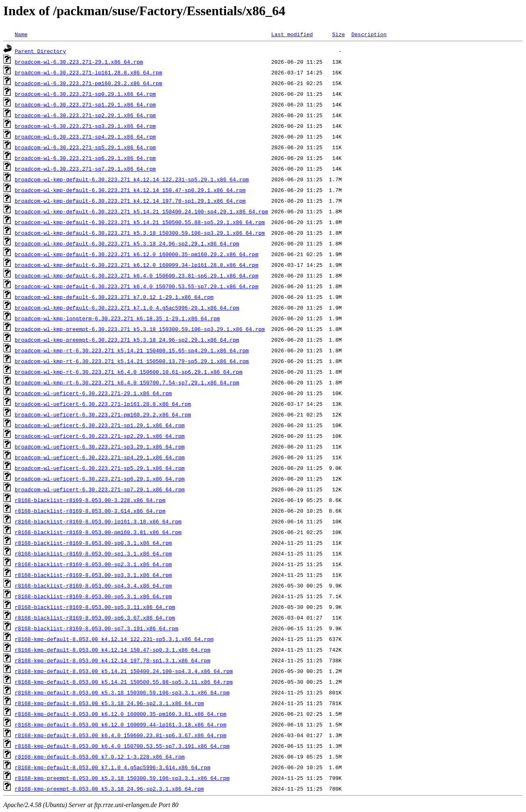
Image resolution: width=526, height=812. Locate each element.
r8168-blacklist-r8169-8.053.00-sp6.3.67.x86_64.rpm (95, 618)
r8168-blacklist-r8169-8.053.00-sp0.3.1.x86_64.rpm (93, 543)
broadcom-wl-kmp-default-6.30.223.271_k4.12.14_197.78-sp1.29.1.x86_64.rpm (130, 201)
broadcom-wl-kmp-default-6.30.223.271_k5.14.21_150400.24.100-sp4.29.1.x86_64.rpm (141, 211)
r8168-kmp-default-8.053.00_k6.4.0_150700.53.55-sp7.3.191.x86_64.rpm (122, 746)
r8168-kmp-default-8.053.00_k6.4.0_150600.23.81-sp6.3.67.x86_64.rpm (121, 735)
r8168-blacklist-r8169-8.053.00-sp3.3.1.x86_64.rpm (93, 575)
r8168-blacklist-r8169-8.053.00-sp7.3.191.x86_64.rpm (97, 628)
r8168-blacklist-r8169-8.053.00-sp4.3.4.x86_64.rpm (93, 585)
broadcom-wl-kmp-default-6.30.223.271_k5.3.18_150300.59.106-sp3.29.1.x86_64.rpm (140, 233)
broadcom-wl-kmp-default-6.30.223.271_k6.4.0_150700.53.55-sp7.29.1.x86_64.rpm (137, 286)
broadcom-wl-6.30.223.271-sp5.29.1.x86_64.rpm (85, 147)
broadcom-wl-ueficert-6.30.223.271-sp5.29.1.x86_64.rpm (100, 468)
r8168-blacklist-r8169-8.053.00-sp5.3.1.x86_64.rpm (93, 596)
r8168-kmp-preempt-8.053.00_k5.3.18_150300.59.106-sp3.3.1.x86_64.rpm (122, 778)
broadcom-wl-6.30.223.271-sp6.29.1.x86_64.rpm (85, 158)
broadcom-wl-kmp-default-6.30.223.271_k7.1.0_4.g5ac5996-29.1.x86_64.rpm (127, 308)
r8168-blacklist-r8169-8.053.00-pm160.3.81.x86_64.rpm (98, 532)
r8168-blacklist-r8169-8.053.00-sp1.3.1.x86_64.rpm (93, 553)
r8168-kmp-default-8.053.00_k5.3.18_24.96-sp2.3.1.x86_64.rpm (109, 703)
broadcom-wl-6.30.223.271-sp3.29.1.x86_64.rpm (85, 126)
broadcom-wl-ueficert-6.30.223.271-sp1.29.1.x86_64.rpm (100, 425)
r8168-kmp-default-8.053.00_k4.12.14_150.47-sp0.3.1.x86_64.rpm (113, 650)
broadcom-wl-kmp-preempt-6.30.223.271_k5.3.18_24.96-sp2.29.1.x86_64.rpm (127, 340)
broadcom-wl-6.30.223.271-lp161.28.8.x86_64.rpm (89, 72)
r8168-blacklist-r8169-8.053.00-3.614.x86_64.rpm (90, 511)
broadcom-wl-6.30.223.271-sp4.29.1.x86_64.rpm (85, 136)
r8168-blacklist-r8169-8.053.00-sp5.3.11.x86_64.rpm (95, 607)
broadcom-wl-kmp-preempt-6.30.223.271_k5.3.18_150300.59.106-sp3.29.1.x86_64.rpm (140, 329)
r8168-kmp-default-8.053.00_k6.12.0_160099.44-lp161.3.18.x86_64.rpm (121, 724)
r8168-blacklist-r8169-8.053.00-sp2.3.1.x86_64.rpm (93, 564)
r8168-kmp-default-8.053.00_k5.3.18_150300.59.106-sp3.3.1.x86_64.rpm (122, 692)
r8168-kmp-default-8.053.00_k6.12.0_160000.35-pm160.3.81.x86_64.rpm (121, 714)
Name (21, 34)
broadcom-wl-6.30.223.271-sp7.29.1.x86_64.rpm (85, 169)
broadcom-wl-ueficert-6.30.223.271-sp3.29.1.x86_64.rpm (100, 446)
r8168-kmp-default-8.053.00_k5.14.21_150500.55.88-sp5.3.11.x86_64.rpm (124, 682)
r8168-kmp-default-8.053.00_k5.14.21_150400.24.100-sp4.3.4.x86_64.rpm (124, 671)
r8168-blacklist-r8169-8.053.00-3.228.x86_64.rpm (90, 500)
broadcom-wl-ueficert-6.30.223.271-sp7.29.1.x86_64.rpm (100, 489)
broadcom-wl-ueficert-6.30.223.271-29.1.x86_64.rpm (93, 393)
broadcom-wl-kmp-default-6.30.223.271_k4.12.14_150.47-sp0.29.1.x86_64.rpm (130, 190)
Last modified (292, 34)
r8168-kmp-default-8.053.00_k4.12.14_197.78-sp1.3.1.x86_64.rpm (113, 660)
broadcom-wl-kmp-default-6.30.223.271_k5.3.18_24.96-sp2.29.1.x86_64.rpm (127, 243)
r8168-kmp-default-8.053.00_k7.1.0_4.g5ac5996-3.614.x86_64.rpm (113, 767)
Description (369, 34)
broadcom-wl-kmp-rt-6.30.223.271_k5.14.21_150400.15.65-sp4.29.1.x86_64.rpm (132, 350)
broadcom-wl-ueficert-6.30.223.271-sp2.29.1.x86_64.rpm (100, 436)
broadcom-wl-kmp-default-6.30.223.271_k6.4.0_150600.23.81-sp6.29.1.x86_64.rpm (137, 275)
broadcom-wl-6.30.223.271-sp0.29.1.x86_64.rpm (85, 94)
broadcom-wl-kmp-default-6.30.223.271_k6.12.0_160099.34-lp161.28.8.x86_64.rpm (137, 265)
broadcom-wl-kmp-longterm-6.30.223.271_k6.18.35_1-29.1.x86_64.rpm (117, 318)
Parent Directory (40, 51)
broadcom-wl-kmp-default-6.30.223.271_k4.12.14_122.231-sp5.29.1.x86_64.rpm (132, 179)
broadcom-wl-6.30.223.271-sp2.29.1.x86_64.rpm (85, 115)
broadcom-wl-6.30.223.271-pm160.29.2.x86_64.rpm (89, 83)
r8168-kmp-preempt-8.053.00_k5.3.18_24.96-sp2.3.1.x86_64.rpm (109, 789)
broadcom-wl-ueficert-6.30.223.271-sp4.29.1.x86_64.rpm (100, 457)
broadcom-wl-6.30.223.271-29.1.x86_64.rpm (79, 62)
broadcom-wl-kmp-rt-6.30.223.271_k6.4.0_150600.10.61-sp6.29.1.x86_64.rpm (129, 372)
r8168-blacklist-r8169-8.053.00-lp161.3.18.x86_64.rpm (98, 521)
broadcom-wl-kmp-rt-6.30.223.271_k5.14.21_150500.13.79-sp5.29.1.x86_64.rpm (132, 361)
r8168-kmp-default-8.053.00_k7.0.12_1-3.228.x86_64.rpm (100, 756)
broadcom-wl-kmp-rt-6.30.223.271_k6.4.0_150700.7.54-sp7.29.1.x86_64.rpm (127, 382)
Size (338, 34)
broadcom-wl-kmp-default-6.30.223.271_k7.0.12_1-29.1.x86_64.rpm (114, 297)
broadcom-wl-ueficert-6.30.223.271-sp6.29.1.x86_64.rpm (100, 479)
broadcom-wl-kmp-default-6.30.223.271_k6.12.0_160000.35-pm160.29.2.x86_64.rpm (137, 254)
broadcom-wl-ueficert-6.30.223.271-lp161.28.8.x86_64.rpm (103, 404)
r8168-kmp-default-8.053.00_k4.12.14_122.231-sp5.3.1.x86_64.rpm (114, 639)
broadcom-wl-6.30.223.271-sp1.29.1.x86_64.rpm (85, 104)
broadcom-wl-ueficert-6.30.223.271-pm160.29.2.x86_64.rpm (103, 414)
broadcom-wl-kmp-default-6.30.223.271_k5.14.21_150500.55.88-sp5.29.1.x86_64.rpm (140, 222)
